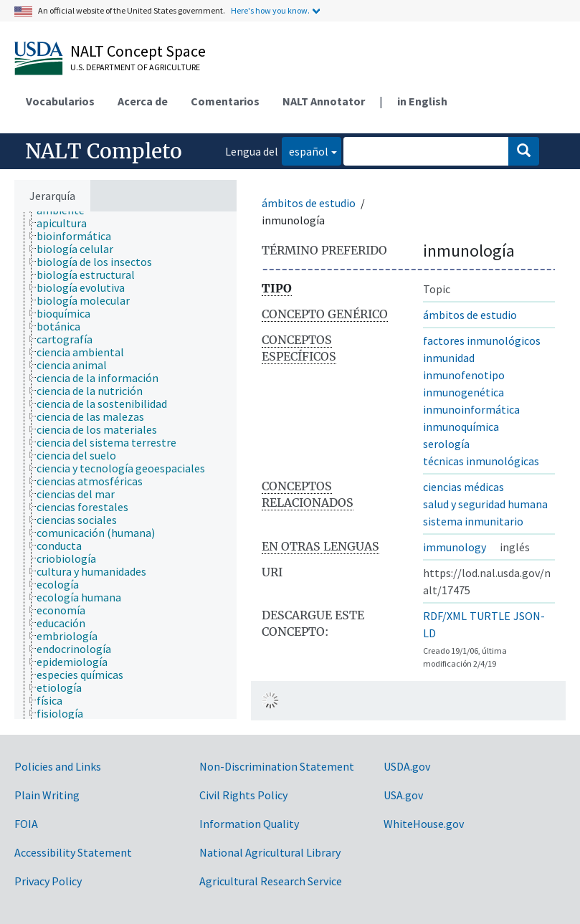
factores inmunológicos (482, 340)
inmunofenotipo (464, 375)
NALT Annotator (324, 101)
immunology (455, 547)
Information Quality (249, 824)
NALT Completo (104, 151)
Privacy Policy (48, 881)
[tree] (125, 465)
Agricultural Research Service (271, 881)
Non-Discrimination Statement (277, 766)
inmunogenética (463, 392)
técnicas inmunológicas (481, 461)
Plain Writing (47, 795)
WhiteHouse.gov (424, 824)
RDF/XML (445, 616)
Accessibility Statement (73, 852)
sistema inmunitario (473, 521)
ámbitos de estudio (309, 203)
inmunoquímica (461, 427)
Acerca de (143, 101)
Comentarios (225, 101)
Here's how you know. (270, 10)
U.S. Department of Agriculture (135, 67)
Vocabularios (60, 101)
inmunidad (449, 358)
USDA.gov (407, 766)
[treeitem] (68, 223)
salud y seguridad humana (485, 504)
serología (446, 444)
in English (422, 101)
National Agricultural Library (270, 852)
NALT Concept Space (138, 51)
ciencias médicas (463, 487)
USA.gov (403, 795)
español (305, 150)
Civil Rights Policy (243, 795)
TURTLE (490, 616)
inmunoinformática (471, 409)
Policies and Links (58, 766)
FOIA (26, 824)
